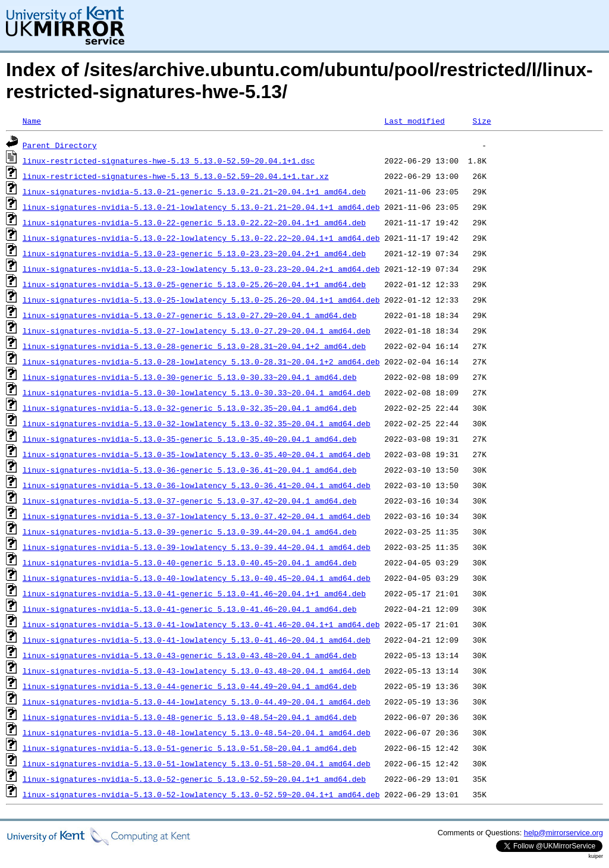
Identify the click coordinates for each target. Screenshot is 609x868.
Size (481, 121)
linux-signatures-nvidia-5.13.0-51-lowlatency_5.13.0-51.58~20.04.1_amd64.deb (197, 763)
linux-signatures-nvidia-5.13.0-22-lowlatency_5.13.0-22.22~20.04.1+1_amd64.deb (201, 238)
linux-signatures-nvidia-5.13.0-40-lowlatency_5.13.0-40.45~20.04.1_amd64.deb (197, 578)
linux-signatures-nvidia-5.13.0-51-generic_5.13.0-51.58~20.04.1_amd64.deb (190, 748)
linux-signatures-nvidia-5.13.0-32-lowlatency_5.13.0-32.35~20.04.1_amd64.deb (197, 423)
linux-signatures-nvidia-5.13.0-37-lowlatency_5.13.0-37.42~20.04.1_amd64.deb (197, 516)
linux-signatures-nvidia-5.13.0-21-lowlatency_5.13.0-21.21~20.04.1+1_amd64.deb (201, 207)
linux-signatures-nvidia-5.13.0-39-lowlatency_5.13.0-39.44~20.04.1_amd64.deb (197, 547)
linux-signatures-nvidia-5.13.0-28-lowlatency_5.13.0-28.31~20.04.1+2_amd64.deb (201, 361)
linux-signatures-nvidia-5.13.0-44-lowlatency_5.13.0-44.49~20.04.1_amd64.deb (197, 702)
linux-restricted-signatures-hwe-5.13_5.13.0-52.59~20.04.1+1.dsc (169, 161)
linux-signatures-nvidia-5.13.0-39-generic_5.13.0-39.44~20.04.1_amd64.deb (190, 532)
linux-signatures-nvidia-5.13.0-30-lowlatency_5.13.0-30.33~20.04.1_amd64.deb (197, 392)
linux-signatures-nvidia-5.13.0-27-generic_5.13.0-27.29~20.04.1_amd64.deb (190, 315)
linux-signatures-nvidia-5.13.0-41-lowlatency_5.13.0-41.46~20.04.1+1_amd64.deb (201, 624)
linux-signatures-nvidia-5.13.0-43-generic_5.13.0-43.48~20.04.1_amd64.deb (190, 655)
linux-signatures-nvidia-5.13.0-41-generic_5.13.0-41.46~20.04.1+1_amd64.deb (194, 593)
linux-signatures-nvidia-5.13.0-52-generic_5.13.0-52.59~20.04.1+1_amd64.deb (194, 779)
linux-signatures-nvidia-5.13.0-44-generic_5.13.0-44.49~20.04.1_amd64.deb (190, 686)
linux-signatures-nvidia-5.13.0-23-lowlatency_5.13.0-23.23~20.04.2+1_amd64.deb (201, 269)
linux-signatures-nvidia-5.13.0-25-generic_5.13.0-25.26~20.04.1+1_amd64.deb (194, 284)
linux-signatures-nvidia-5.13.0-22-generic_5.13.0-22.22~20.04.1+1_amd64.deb (194, 222)
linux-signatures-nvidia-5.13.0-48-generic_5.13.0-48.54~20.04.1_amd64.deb (190, 717)
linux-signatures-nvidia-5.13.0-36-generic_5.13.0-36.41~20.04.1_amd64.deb (190, 470)
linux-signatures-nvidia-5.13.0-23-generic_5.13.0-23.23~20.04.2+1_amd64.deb (194, 253)
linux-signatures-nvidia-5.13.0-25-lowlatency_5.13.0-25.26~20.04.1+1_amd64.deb (201, 300)
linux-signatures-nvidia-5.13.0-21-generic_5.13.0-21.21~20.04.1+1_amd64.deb (194, 191)
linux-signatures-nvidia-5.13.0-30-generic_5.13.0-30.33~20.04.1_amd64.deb (190, 377)
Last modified (414, 121)
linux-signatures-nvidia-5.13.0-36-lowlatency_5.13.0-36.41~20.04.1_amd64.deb (197, 485)
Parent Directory (60, 145)
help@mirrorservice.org (564, 833)
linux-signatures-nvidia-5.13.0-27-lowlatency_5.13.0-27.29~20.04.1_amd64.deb (197, 331)
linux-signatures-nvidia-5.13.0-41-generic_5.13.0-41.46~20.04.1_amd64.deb (190, 609)
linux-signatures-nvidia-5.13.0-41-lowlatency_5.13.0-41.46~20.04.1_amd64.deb (197, 640)
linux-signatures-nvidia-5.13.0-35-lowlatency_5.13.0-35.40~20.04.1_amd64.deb (197, 454)
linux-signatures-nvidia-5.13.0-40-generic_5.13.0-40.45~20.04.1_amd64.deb (190, 562)
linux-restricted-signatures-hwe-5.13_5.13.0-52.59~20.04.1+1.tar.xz (176, 176)
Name (32, 121)
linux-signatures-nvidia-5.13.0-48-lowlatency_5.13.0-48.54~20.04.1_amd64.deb (197, 732)
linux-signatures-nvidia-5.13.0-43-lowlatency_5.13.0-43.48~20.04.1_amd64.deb (197, 671)
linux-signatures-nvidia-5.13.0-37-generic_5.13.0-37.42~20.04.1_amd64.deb (190, 501)
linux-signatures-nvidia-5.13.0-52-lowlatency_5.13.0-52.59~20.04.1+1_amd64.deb (201, 794)
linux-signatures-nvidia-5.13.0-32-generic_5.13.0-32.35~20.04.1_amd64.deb (190, 408)
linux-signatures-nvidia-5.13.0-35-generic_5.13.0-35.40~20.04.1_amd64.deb (190, 439)
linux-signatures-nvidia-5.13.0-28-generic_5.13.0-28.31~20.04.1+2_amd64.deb (194, 346)
